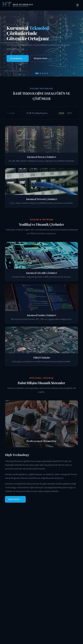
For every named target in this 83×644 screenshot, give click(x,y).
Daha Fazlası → (15, 499)
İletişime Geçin (40, 58)
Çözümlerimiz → (18, 58)
